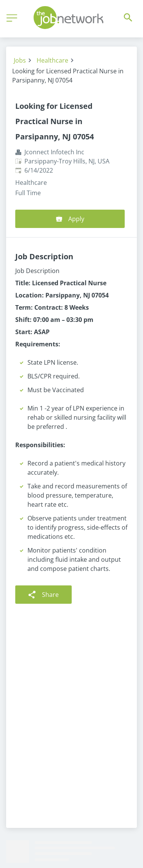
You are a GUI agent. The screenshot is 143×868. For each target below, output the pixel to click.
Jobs (20, 60)
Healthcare (52, 60)
